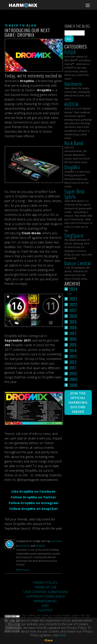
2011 (73, 368)
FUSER (70, 52)
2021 (73, 310)
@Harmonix (23, 570)
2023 (73, 299)
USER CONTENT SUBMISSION (45, 592)
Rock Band (74, 143)
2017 (73, 333)
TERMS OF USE (46, 587)
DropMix (40, 546)
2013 (73, 356)
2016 (73, 339)
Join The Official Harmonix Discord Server (78, 402)
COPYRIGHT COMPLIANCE (45, 596)
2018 (73, 327)
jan (69, 294)
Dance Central (78, 263)
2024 (73, 289)
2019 (73, 322)
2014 (73, 350)
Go (69, 39)
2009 (73, 379)
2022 (73, 304)
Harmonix (56, 541)
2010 (73, 373)
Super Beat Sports (75, 194)
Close (48, 640)
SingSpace (74, 235)
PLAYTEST (45, 610)
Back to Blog (23, 25)
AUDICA (71, 104)
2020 (73, 316)
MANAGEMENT (46, 601)
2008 (73, 385)
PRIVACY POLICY (45, 583)
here (63, 635)
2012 (73, 362)
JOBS (45, 606)
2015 (73, 345)
